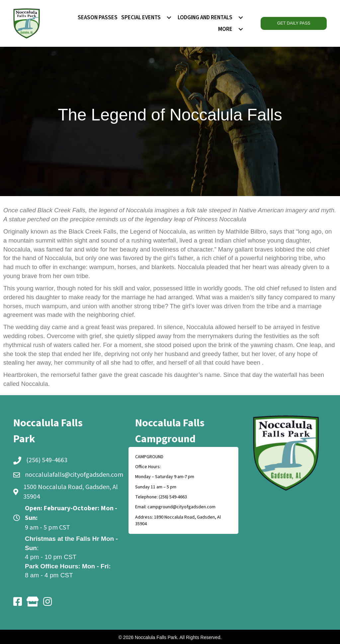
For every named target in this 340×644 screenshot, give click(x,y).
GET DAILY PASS (294, 23)
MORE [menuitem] (225, 29)
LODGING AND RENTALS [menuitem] (205, 18)
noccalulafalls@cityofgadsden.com (74, 475)
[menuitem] (169, 18)
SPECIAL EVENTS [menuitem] (141, 18)
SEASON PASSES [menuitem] (98, 18)
